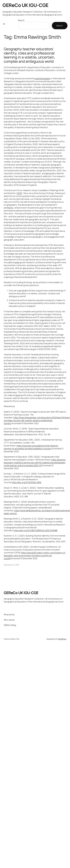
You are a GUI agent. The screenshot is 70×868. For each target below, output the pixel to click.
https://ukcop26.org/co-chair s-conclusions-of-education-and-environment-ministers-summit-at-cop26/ (35, 555)
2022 (19, 193)
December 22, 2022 (11, 565)
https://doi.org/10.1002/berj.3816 (26, 482)
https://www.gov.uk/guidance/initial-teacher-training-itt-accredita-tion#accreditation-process (31, 447)
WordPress (62, 639)
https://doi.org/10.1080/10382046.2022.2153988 (36, 530)
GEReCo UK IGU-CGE (25, 5)
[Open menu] (4, 24)
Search (21, 20)
